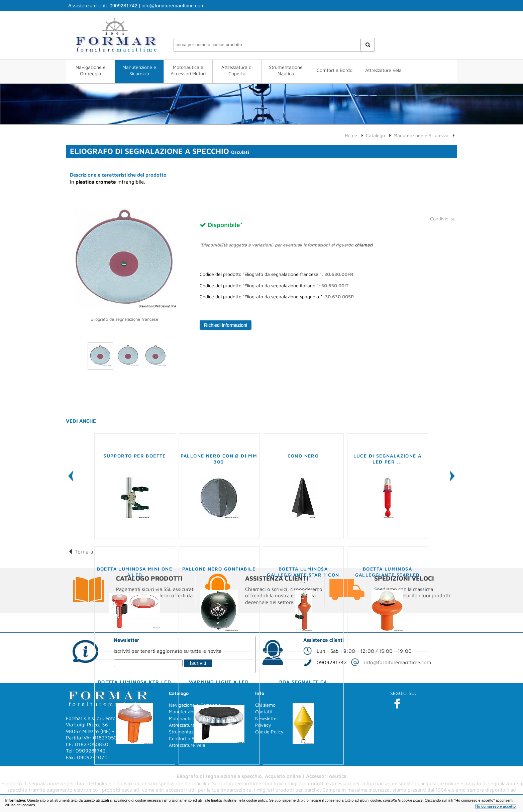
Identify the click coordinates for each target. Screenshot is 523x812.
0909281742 (123, 6)
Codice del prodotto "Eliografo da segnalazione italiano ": (274, 286)
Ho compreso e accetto (495, 806)
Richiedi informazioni (226, 325)
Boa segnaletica (303, 682)
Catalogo (375, 135)
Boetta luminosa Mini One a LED (135, 572)
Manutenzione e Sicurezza (139, 70)
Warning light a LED (219, 682)
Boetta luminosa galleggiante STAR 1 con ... (303, 575)
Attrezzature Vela (383, 70)
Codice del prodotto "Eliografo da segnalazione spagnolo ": (277, 297)
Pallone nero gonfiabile (219, 569)
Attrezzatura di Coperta (237, 70)
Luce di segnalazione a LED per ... (388, 459)
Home (351, 135)
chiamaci (364, 245)
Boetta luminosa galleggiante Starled (388, 572)
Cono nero (303, 456)
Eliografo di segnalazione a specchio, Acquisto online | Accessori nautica (262, 776)
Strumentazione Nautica (286, 70)
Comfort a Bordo (335, 70)
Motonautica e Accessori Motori (188, 70)
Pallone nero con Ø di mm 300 (219, 459)
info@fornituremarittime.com (173, 6)
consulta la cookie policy (403, 800)
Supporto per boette (135, 456)
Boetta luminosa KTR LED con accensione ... (135, 685)
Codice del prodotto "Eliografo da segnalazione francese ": (277, 274)
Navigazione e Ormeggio (91, 70)
